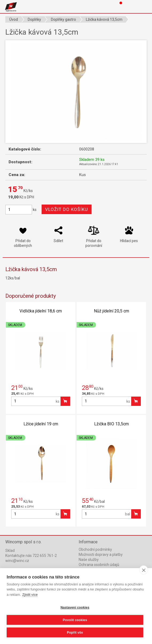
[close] (144, 570)
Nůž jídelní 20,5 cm (111, 311)
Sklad (10, 551)
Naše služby (89, 560)
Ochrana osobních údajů (99, 565)
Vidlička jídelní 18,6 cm (41, 311)
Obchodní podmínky (95, 549)
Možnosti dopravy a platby (101, 555)
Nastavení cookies (75, 608)
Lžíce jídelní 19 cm (41, 424)
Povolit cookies (75, 620)
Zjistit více (30, 595)
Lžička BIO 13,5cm (111, 424)
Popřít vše (75, 633)
